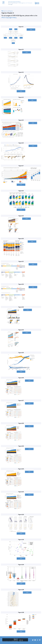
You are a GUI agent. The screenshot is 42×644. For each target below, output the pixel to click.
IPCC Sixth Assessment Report (22, 3)
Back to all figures (8, 11)
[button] (4, 3)
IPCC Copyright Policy (9, 17)
